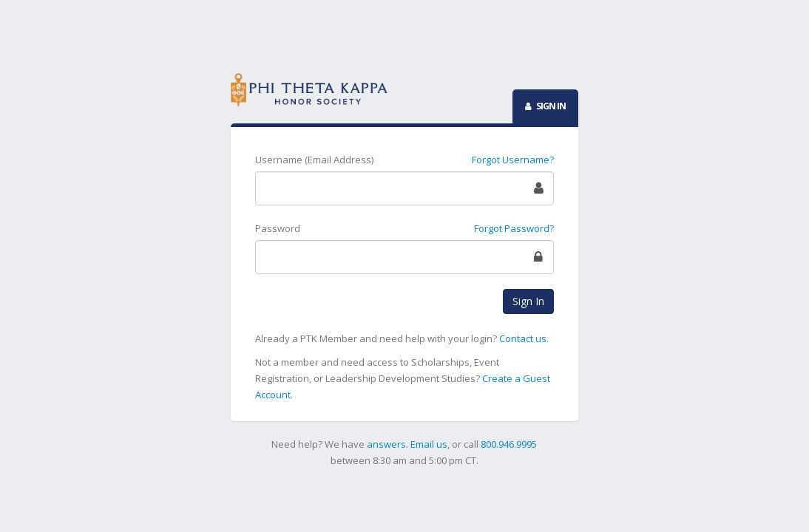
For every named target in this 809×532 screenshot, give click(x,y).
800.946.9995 (509, 444)
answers (386, 444)
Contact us (523, 338)
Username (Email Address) (314, 160)
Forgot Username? (513, 160)
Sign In (528, 301)
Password (278, 228)
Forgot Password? (514, 228)
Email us (429, 444)
